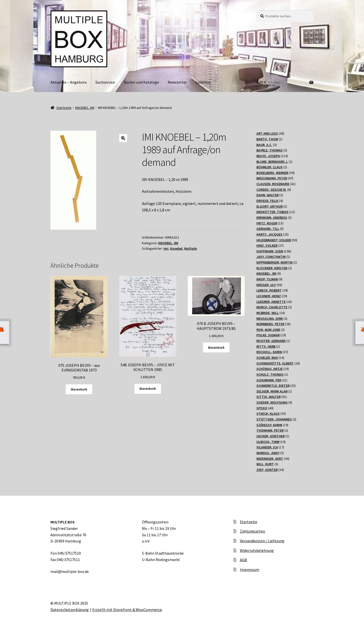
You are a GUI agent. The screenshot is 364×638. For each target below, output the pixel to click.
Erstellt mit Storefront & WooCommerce (127, 610)
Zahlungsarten (252, 531)
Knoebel (176, 248)
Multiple (191, 248)
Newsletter (177, 82)
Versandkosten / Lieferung (262, 541)
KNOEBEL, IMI (85, 108)
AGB (243, 560)
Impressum (250, 569)
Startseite (64, 108)
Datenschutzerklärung (70, 610)
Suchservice (105, 82)
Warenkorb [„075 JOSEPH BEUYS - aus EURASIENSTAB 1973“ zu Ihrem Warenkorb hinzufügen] (79, 389)
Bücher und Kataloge (141, 82)
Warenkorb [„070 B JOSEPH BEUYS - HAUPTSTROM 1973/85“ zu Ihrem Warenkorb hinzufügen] (216, 347)
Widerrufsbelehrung (257, 550)
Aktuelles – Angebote (69, 82)
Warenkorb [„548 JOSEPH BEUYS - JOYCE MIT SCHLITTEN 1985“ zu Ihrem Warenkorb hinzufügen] (148, 389)
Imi (166, 248)
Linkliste (203, 82)
